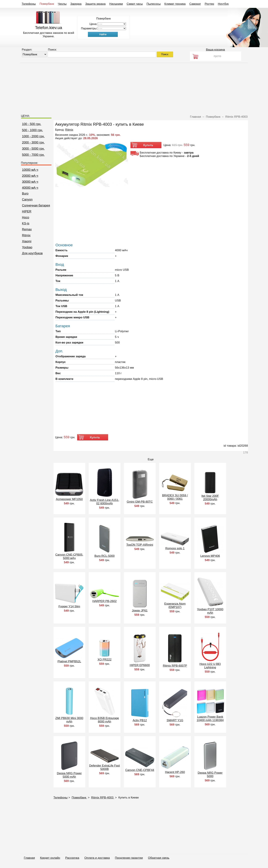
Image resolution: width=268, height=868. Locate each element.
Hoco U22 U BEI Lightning (210, 666)
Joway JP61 (140, 611)
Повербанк (47, 4)
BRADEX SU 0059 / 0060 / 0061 (175, 497)
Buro (25, 194)
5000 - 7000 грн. (33, 155)
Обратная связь (159, 858)
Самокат (195, 4)
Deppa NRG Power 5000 (210, 774)
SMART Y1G (175, 720)
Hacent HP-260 (175, 772)
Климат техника (175, 4)
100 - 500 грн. (32, 124)
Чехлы (62, 4)
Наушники (116, 4)
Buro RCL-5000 (104, 556)
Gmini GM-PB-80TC (140, 502)
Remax (27, 229)
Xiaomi (27, 241)
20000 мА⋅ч (30, 176)
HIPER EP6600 (140, 665)
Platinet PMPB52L (69, 661)
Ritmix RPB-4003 (103, 798)
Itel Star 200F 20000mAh (210, 498)
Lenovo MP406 (210, 556)
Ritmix (26, 235)
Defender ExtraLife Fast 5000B (105, 767)
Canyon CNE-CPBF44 (140, 770)
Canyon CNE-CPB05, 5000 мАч (69, 556)
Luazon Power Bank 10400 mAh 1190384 (210, 718)
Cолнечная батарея (36, 205)
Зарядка (76, 4)
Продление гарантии (129, 858)
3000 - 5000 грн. (33, 149)
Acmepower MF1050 (69, 499)
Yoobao (27, 247)
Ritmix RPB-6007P (175, 666)
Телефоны (29, 4)
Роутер (209, 4)
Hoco (26, 217)
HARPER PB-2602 (105, 601)
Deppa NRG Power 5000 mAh (69, 775)
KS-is (26, 223)
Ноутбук (223, 4)
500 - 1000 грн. (33, 130)
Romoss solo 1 (175, 548)
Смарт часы (135, 4)
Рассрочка (72, 858)
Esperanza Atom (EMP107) (175, 605)
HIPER (27, 211)
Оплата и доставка (97, 858)
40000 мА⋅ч (30, 188)
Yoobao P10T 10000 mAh (210, 611)
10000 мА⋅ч (30, 170)
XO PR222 (105, 660)
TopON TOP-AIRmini (140, 545)
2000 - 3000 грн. (33, 142)
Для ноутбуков (32, 253)
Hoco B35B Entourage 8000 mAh (105, 720)
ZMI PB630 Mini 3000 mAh (69, 720)
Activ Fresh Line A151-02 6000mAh (105, 502)
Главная (29, 858)
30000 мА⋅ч (30, 182)
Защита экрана (95, 4)
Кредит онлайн (50, 858)
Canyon (27, 199)
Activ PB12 (140, 720)
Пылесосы (154, 4)
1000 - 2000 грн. (33, 136)
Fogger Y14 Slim (69, 606)
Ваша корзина (215, 50)
